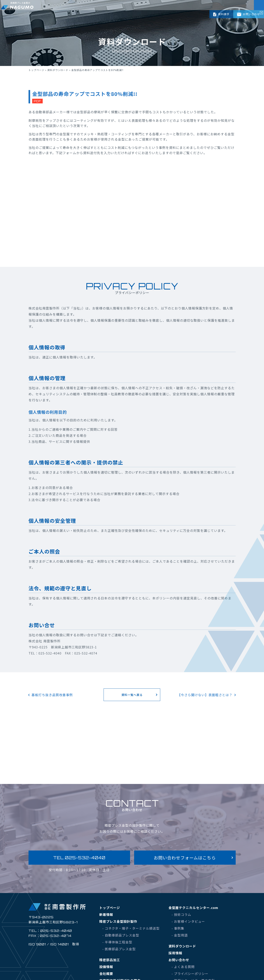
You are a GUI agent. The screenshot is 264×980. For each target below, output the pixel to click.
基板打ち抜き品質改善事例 (52, 695)
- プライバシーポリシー (190, 974)
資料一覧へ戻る (132, 695)
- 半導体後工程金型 (117, 942)
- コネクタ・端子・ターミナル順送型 (131, 928)
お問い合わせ (249, 14)
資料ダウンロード (58, 70)
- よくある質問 (183, 967)
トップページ (36, 70)
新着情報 (106, 914)
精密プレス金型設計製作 (118, 921)
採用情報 (175, 953)
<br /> (132, 211)
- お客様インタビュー (188, 921)
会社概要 (106, 974)
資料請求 (221, 14)
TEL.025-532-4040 (79, 858)
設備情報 (106, 967)
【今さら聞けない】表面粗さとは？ (205, 695)
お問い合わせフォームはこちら (185, 858)
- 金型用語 (180, 935)
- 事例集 (178, 928)
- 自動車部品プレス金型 (121, 935)
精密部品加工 (110, 960)
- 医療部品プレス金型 (119, 949)
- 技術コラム (181, 914)
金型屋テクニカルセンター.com (193, 908)
